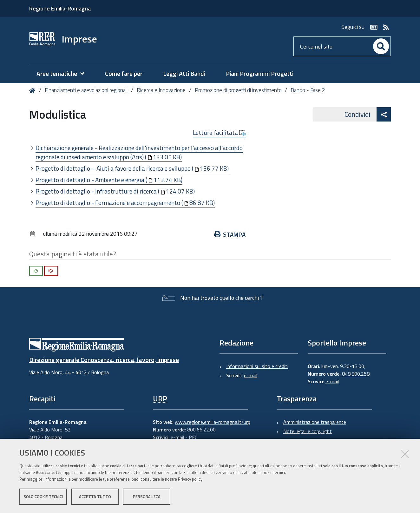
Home (33, 91)
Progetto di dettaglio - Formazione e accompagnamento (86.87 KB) (125, 203)
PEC (193, 437)
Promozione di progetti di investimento (238, 90)
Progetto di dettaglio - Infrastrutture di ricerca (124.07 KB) (115, 191)
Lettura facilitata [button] (219, 133)
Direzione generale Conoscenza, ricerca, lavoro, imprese (104, 360)
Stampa (230, 234)
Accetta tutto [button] (95, 497)
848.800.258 (356, 374)
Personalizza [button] (147, 497)
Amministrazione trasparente (315, 422)
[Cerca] (381, 46)
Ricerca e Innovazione (161, 90)
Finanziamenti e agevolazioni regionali (86, 90)
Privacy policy (190, 479)
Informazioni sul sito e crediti (257, 366)
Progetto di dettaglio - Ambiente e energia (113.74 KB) (109, 180)
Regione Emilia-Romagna (60, 8)
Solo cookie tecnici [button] (43, 497)
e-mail (251, 375)
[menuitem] (63, 74)
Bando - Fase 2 (308, 90)
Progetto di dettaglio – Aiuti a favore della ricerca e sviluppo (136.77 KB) (132, 168)
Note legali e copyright (308, 431)
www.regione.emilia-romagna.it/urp (213, 422)
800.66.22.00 (201, 430)
